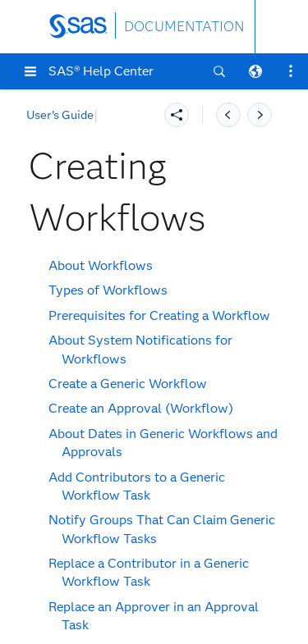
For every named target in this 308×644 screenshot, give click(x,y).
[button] (30, 71)
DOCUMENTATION (184, 27)
